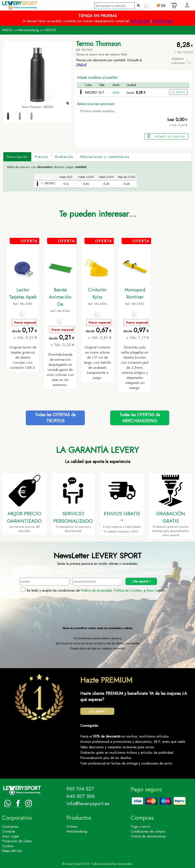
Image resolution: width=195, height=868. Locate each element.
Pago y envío (140, 827)
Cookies (8, 846)
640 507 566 (162, 21)
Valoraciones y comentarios (105, 157)
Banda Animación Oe (60, 297)
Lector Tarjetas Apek (23, 293)
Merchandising (28, 30)
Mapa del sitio (12, 851)
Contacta (8, 831)
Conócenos (10, 827)
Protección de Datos (17, 841)
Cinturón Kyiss (97, 293)
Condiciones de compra (148, 831)
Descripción (17, 157)
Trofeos (72, 827)
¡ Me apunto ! (141, 581)
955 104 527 (140, 21)
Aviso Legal (154, 590)
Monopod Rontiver (135, 293)
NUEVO (50, 30)
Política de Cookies (128, 590)
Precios (41, 157)
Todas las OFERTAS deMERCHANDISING (140, 418)
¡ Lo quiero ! (97, 711)
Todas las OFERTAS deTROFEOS (55, 418)
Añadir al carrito (170, 136)
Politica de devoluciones (148, 836)
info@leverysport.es (88, 803)
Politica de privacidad (96, 590)
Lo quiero (178, 92)
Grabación (64, 157)
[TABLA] (81, 65)
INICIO (7, 30)
